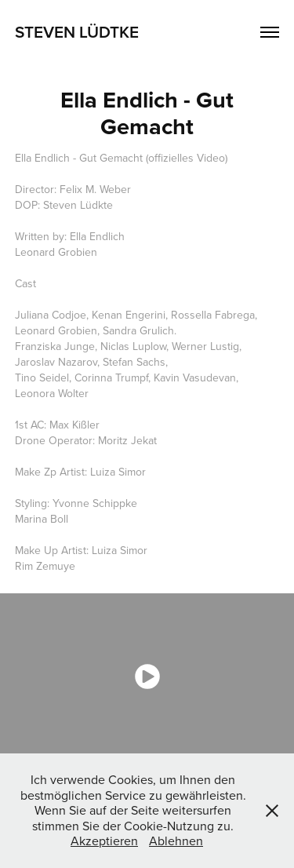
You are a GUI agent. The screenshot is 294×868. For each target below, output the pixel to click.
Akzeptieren (104, 841)
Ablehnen (176, 841)
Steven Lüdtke (77, 31)
